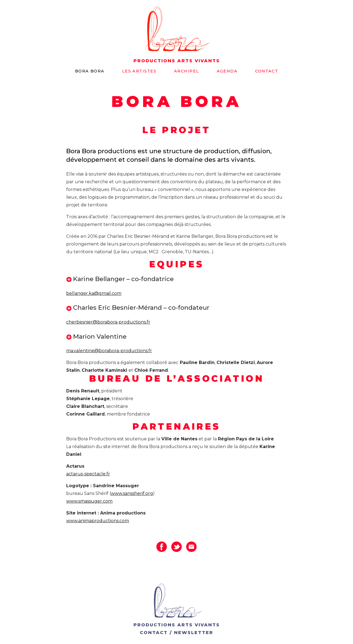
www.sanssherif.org (132, 493)
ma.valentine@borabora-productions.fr (109, 351)
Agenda (227, 71)
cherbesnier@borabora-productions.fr (108, 322)
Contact (267, 71)
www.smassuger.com (89, 501)
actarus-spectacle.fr (88, 474)
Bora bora (90, 71)
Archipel (187, 71)
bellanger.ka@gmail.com (94, 293)
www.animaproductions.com (98, 521)
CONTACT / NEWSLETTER (176, 633)
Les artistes (139, 71)
